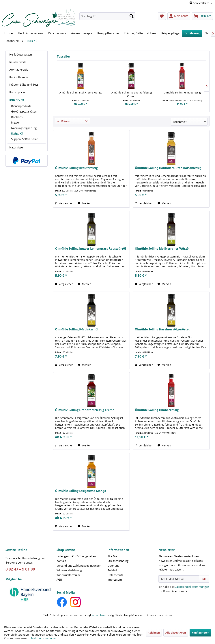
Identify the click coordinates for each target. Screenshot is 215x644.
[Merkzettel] (162, 16)
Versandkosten (99, 615)
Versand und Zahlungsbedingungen (79, 566)
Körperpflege (17, 92)
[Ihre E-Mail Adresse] (179, 579)
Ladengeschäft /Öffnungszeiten (76, 556)
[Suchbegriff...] (107, 16)
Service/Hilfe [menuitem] (200, 3)
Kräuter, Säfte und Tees (24, 84)
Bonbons (17, 117)
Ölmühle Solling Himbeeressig (182, 92)
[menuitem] (107, 18)
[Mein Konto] (179, 16)
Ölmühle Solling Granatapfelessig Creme (131, 94)
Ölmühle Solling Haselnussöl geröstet (162, 329)
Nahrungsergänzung (24, 128)
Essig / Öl (17, 133)
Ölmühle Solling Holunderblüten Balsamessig (168, 168)
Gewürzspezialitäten (24, 111)
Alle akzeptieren (176, 633)
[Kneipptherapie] (108, 33)
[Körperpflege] (170, 33)
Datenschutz (115, 575)
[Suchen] (132, 16)
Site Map (113, 556)
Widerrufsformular (68, 575)
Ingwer (15, 122)
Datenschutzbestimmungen (192, 587)
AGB (59, 579)
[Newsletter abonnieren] (204, 579)
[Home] (9, 33)
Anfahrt (112, 570)
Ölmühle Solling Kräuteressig (76, 168)
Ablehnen (154, 633)
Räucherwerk (18, 62)
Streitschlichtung (118, 561)
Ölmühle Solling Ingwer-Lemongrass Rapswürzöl (90, 249)
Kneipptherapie (19, 77)
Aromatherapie (19, 69)
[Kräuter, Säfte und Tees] (140, 33)
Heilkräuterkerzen (21, 54)
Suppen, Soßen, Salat (24, 139)
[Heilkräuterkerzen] (30, 33)
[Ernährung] (192, 33)
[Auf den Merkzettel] (85, 203)
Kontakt (61, 561)
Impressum (115, 579)
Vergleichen (64, 203)
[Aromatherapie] (82, 33)
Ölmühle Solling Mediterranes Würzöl (162, 249)
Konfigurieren (200, 633)
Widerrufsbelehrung (69, 570)
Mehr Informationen (44, 638)
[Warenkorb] (202, 16)
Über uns (113, 566)
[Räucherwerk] (57, 33)
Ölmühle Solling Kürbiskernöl (77, 329)
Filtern (63, 121)
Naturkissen (17, 147)
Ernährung (17, 100)
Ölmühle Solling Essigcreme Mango (80, 92)
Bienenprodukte (21, 106)
